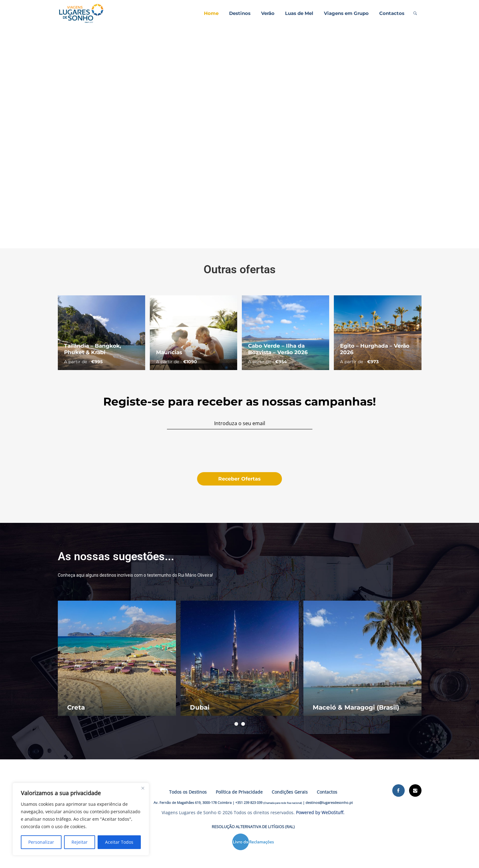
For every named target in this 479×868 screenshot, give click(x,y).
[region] (81, 819)
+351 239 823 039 (249, 802)
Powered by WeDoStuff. (320, 812)
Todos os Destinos (188, 792)
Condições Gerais (290, 792)
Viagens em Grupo (346, 13)
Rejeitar (80, 842)
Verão (268, 13)
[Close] (143, 788)
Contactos (392, 13)
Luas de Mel (299, 13)
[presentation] (239, 451)
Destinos (240, 13)
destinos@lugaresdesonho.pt (329, 802)
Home (211, 13)
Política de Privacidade (239, 792)
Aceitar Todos (119, 842)
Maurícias (169, 352)
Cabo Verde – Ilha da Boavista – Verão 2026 (278, 349)
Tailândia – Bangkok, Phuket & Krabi (92, 349)
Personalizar (41, 842)
